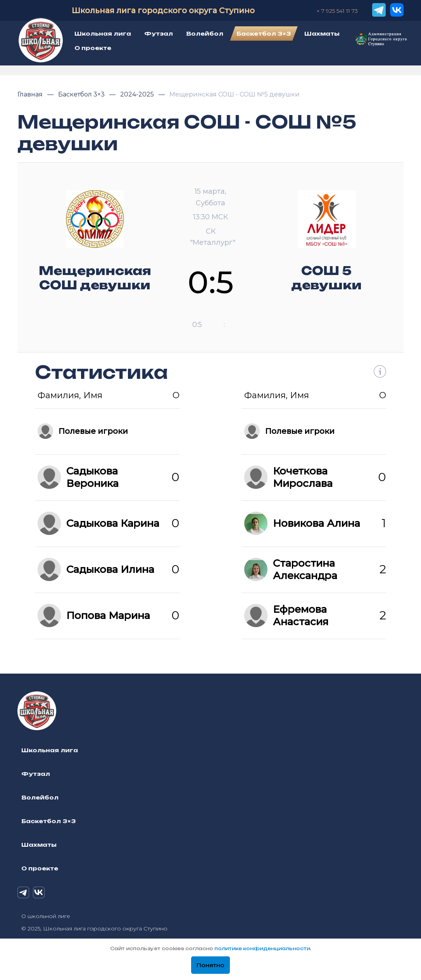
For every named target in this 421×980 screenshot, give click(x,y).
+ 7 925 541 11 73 (337, 11)
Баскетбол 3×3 (82, 94)
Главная (31, 94)
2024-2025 (138, 94)
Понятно (210, 965)
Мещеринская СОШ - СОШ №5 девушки (235, 94)
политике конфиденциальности (262, 948)
